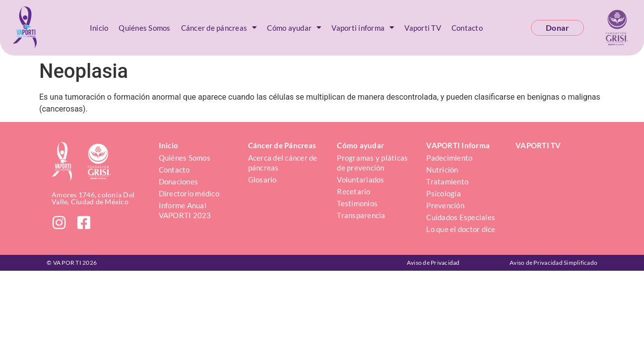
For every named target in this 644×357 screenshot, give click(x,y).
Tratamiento (447, 181)
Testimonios (357, 203)
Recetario (354, 191)
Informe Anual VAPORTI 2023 (185, 210)
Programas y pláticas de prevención (373, 163)
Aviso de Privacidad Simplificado (553, 263)
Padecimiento (449, 158)
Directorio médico (189, 193)
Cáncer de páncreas (219, 28)
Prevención (445, 205)
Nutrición (442, 170)
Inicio (99, 28)
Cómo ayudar (294, 28)
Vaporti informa (363, 28)
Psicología (444, 193)
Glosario (262, 179)
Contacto (467, 28)
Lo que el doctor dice (461, 229)
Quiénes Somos (144, 28)
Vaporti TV (423, 28)
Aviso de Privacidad (433, 263)
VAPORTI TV (538, 145)
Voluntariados (360, 179)
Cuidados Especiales (461, 217)
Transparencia (361, 215)
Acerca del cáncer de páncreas (284, 163)
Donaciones (179, 181)
